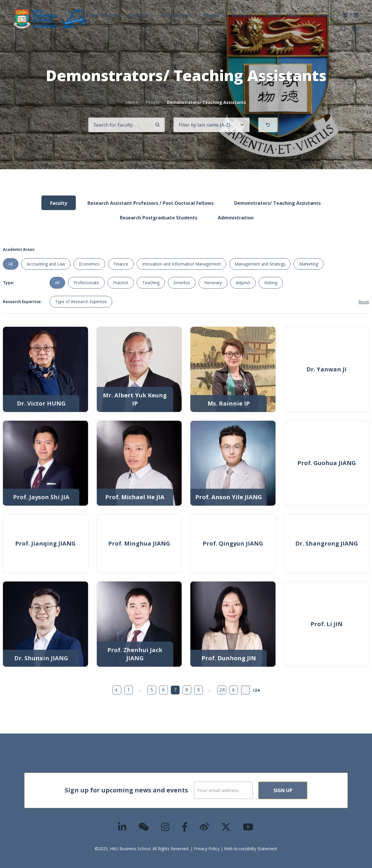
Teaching (151, 283)
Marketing (309, 264)
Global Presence (102, 15)
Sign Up (302, 790)
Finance (121, 264)
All (11, 264)
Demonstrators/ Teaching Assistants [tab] (277, 203)
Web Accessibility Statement (251, 849)
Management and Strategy (260, 264)
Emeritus (182, 283)
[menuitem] (345, 16)
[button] (343, 29)
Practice (121, 283)
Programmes (179, 15)
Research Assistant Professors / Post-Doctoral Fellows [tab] (151, 203)
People (215, 15)
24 (222, 690)
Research (246, 15)
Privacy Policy (207, 849)
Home (132, 102)
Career (325, 15)
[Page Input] (245, 690)
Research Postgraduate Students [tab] (159, 218)
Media (297, 15)
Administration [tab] (236, 218)
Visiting (271, 283)
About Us (141, 15)
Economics (89, 264)
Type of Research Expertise (81, 302)
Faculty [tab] (59, 203)
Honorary (213, 283)
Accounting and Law (46, 264)
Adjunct (243, 283)
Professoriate (86, 283)
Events (273, 15)
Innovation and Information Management (181, 264)
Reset (364, 302)
